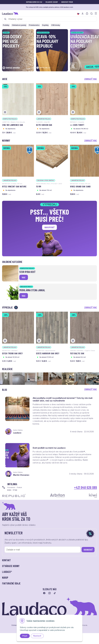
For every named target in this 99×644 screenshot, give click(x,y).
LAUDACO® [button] (7, 572)
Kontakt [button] (6, 560)
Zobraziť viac (91, 79)
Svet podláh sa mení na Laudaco (49, 448)
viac (24, 277)
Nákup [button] (5, 578)
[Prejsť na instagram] (49, 593)
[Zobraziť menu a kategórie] (96, 13)
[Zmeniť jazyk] (78, 14)
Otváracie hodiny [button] (11, 566)
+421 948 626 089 (85, 487)
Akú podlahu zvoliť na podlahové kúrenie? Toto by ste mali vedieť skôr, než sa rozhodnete (63, 399)
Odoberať (88, 550)
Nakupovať (49, 227)
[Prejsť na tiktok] (55, 593)
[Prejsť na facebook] (44, 593)
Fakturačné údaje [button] (11, 583)
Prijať (25, 636)
